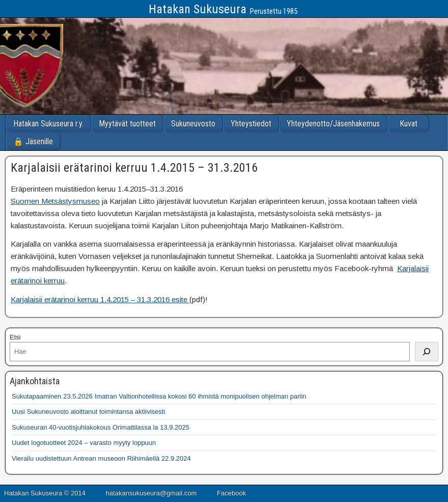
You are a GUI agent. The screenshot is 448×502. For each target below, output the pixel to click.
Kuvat (409, 124)
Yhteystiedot (251, 124)
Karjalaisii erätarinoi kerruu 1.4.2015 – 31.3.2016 (134, 168)
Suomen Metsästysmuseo (55, 201)
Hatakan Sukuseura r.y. (48, 124)
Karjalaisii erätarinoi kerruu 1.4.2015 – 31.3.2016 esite (100, 299)
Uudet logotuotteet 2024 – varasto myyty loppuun (84, 443)
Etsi (15, 337)
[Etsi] (427, 352)
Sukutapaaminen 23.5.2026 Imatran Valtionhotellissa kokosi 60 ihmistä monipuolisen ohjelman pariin (159, 396)
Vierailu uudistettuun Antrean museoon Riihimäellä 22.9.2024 (101, 458)
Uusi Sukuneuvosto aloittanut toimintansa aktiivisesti (88, 412)
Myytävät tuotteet (127, 124)
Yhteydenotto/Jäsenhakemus (333, 124)
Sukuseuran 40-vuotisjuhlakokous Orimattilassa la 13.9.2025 (101, 427)
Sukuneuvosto (193, 124)
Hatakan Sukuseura (198, 9)
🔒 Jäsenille (33, 141)
